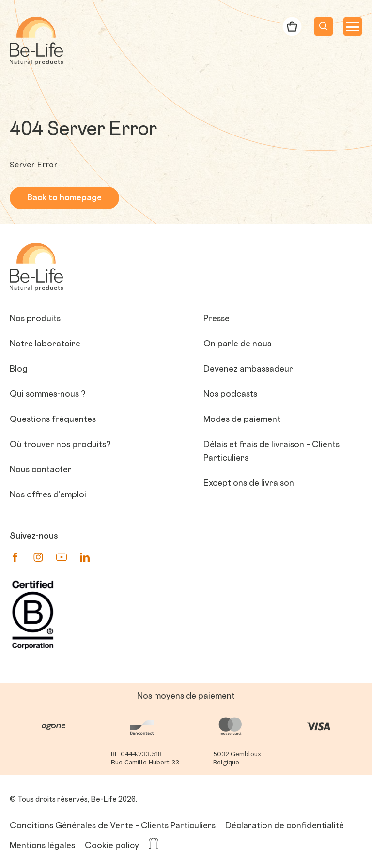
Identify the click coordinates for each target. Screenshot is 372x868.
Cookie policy (112, 846)
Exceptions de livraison (249, 484)
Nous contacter (41, 470)
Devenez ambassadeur (248, 370)
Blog (19, 370)
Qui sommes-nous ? (48, 395)
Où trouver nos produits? (60, 445)
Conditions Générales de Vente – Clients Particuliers (113, 826)
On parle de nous (237, 344)
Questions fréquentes (53, 420)
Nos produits (35, 319)
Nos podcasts (230, 395)
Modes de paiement (242, 420)
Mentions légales (42, 846)
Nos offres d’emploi (48, 495)
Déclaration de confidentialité (285, 826)
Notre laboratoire (45, 344)
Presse (217, 319)
